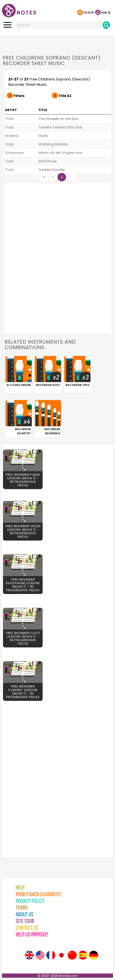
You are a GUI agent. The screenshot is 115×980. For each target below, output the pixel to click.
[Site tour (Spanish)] (83, 955)
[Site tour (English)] (29, 955)
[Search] (106, 25)
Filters (19, 96)
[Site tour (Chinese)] (72, 955)
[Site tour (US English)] (40, 955)
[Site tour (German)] (94, 955)
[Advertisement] (57, 43)
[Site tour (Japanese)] (61, 955)
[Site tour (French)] (51, 955)
